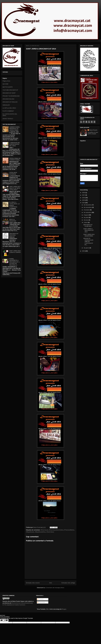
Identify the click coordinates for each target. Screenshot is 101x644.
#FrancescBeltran (69, 530)
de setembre (88, 212)
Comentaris (41, 602)
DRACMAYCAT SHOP (9, 93)
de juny (86, 220)
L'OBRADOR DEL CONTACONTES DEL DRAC (15, 144)
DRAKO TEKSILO (8, 119)
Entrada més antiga (68, 583)
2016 (84, 198)
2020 (84, 193)
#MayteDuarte (30, 532)
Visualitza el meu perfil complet (93, 133)
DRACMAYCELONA (8, 99)
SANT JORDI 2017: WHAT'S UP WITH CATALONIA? (15, 188)
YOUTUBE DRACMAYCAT (10, 90)
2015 (84, 200)
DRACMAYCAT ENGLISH (10, 102)
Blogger (64, 609)
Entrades (40, 599)
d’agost (86, 215)
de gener (87, 248)
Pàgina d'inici (6, 81)
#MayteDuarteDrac (40, 532)
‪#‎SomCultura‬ (50, 532)
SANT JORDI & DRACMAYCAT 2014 (89, 230)
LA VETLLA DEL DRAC (9, 108)
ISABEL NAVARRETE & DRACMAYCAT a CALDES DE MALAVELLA (14, 262)
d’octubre (87, 210)
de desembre (88, 205)
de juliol (86, 217)
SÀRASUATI (6, 105)
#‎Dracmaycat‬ (44, 530)
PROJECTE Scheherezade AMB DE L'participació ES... (88, 242)
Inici (50, 583)
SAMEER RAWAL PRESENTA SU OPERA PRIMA (15, 129)
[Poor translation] (6, 620)
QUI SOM (5, 84)
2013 (84, 251)
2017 (84, 195)
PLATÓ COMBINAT (8, 111)
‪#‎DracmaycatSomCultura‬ (56, 530)
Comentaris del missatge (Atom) (55, 588)
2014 (84, 203)
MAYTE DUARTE (8, 87)
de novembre (88, 207)
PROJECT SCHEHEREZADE (11, 96)
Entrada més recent (33, 583)
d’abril (86, 222)
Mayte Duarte (93, 130)
